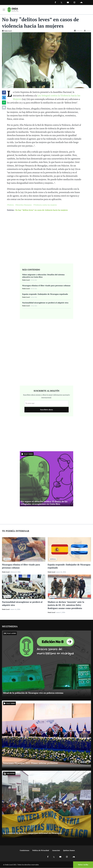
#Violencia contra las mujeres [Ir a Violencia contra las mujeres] (45, 205)
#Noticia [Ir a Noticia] (10, 205)
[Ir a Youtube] (68, 2)
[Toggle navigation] (4, 10)
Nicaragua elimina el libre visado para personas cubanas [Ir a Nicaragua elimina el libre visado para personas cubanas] (46, 286)
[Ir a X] (54, 857)
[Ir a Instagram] (74, 2)
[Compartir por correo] (4, 108)
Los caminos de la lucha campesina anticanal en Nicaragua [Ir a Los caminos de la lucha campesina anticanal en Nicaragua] (32, 833)
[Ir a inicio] (13, 10)
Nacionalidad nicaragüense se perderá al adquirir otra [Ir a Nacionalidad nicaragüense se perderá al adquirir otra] (45, 303)
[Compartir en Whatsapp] (4, 103)
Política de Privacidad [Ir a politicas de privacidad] (41, 850)
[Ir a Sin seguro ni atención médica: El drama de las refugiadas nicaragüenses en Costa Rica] (46, 479)
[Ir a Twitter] (61, 3)
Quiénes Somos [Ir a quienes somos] (69, 850)
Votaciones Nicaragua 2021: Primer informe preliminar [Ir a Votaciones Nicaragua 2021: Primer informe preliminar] (30, 763)
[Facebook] (55, 2)
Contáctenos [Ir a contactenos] (25, 850)
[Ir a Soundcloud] (74, 857)
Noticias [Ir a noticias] (10, 210)
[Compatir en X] (4, 98)
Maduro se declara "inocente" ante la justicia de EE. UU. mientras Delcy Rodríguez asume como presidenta (66, 605)
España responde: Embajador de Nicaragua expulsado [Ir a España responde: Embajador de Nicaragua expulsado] (45, 294)
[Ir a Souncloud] (81, 2)
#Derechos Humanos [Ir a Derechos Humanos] (24, 205)
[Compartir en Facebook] (4, 93)
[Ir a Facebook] (48, 857)
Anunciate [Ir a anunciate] (56, 850)
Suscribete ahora (47, 410)
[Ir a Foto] (46, 60)
